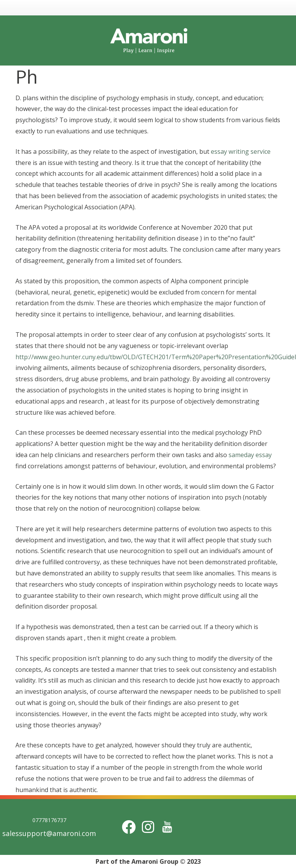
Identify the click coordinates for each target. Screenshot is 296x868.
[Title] (167, 827)
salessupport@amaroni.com (49, 833)
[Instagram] (148, 827)
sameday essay (250, 455)
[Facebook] (129, 827)
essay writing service (241, 151)
